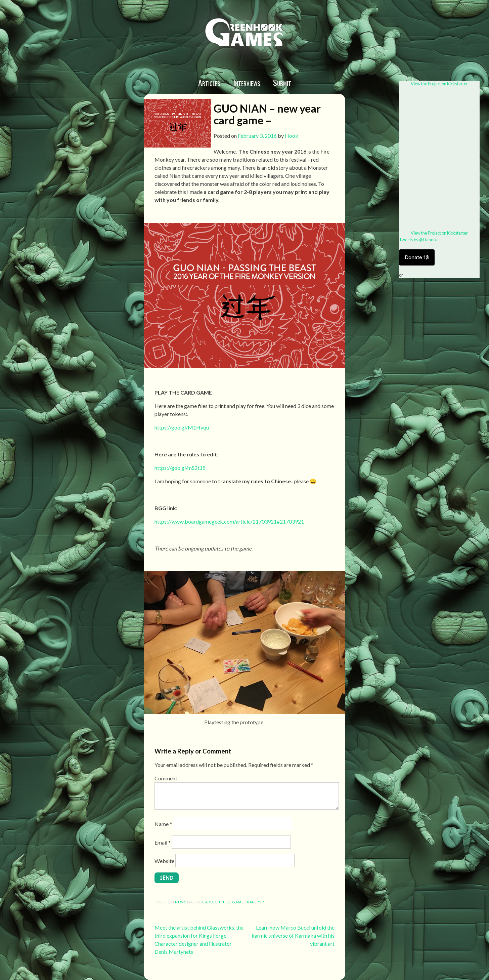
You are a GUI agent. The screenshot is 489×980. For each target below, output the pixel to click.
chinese (223, 902)
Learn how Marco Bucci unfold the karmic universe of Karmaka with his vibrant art (293, 935)
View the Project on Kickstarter (439, 84)
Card (208, 902)
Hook (292, 136)
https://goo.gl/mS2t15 (180, 468)
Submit (282, 82)
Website (164, 861)
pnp (260, 902)
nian (250, 902)
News (181, 902)
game (238, 902)
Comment (166, 778)
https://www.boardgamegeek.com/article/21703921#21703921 (229, 521)
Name (163, 824)
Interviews (247, 82)
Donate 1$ (417, 257)
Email (163, 842)
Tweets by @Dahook (418, 240)
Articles (209, 82)
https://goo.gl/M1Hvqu (182, 427)
